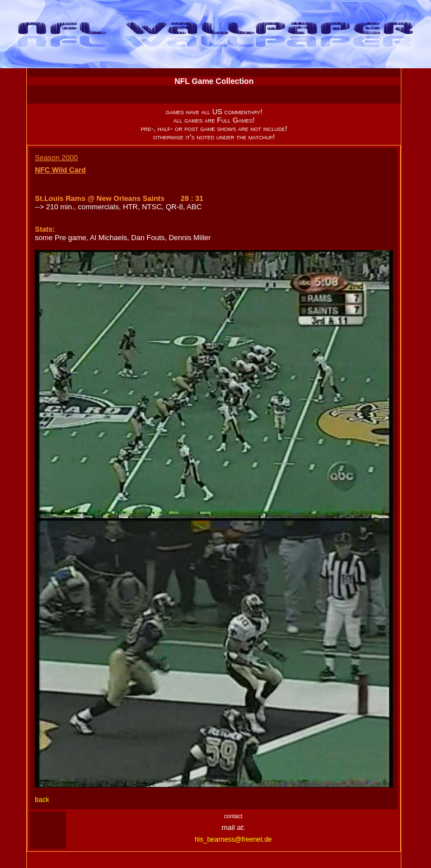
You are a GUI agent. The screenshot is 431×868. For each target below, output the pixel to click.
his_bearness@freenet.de (233, 839)
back (42, 800)
